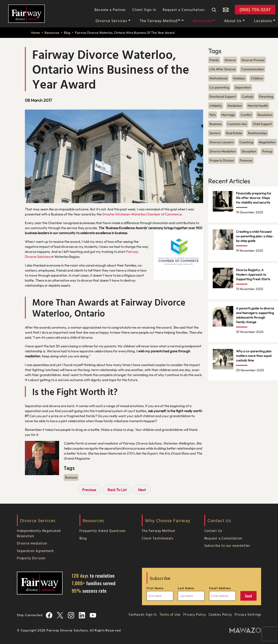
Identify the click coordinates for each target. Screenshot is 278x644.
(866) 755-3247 (255, 10)
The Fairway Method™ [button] (160, 21)
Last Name (186, 588)
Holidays (239, 78)
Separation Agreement (35, 551)
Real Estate (234, 133)
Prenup (267, 151)
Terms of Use (170, 614)
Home (36, 33)
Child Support (262, 124)
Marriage (228, 115)
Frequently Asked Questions (103, 531)
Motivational (218, 78)
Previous (89, 490)
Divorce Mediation (223, 151)
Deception (249, 151)
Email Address (220, 588)
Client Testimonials (157, 538)
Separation (243, 87)
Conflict (246, 115)
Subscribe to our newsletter (227, 546)
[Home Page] (26, 13)
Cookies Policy (220, 614)
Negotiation (267, 142)
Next (142, 490)
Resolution (265, 115)
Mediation (235, 106)
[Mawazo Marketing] (245, 630)
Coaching (246, 142)
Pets (213, 115)
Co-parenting (219, 87)
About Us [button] (233, 21)
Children (257, 78)
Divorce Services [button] (111, 21)
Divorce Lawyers (222, 142)
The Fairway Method (158, 531)
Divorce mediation (32, 543)
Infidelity (216, 106)
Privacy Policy (195, 614)
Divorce (230, 60)
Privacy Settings (248, 614)
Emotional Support (223, 97)
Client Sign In (144, 10)
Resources (52, 33)
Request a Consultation (184, 10)
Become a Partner (110, 10)
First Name (155, 588)
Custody (248, 97)
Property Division (222, 160)
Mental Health (258, 106)
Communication (253, 69)
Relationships (257, 133)
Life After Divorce (223, 69)
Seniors (215, 133)
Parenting (266, 97)
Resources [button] (202, 21)
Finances (246, 160)
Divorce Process (253, 60)
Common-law (237, 124)
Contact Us (213, 531)
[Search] (214, 10)
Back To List (117, 490)
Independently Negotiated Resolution (39, 533)
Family (214, 60)
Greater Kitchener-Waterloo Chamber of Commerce (142, 214)
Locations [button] (263, 21)
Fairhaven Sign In (143, 614)
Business (71, 477)
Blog (67, 33)
